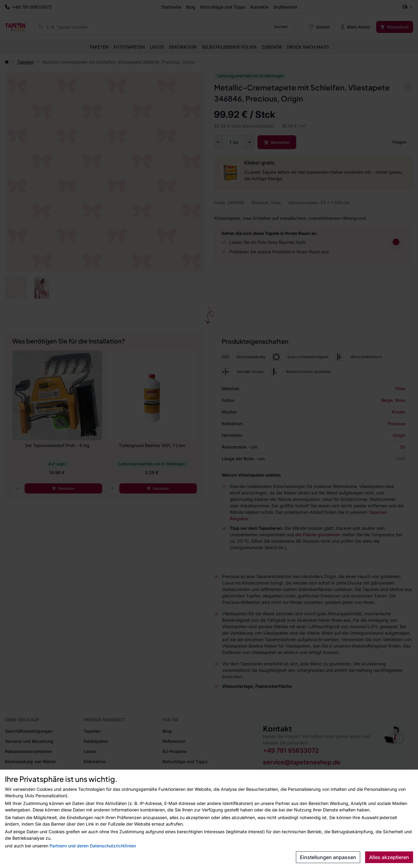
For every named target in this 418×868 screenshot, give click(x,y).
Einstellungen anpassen (328, 857)
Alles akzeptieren (389, 857)
